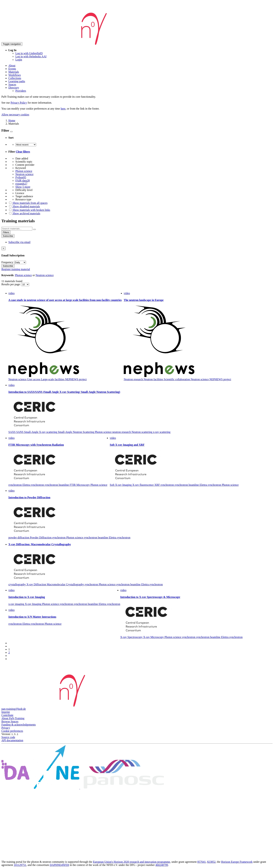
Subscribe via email (19, 242)
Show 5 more (23, 187)
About (12, 66)
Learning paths (17, 81)
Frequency (7, 262)
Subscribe (8, 236)
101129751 (20, 865)
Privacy (6, 728)
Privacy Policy (19, 103)
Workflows (15, 75)
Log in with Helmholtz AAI (31, 56)
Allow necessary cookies (15, 115)
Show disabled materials (24, 206)
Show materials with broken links (29, 210)
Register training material (16, 269)
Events (12, 69)
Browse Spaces (10, 721)
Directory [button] (14, 88)
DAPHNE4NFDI (59, 865)
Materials (14, 72)
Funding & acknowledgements (19, 725)
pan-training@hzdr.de (14, 709)
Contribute (7, 715)
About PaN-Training (13, 718)
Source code (8, 737)
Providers (21, 91)
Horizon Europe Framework (237, 862)
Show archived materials (24, 213)
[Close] (3, 248)
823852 (211, 862)
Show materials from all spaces (28, 203)
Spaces (12, 84)
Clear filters (23, 152)
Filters (6, 232)
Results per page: (11, 284)
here (63, 109)
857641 (201, 862)
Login (19, 60)
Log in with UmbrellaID (29, 53)
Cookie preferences (12, 731)
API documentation (12, 740)
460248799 (162, 865)
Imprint (6, 712)
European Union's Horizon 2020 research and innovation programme (131, 862)
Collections (15, 78)
